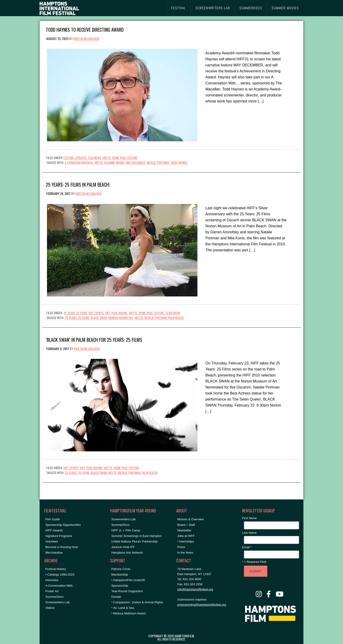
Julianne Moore (114, 162)
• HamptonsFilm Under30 (128, 580)
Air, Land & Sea (124, 608)
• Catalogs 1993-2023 (60, 575)
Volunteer (52, 541)
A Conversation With (79, 162)
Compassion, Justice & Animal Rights (138, 602)
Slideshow (173, 313)
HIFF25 (133, 313)
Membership (120, 575)
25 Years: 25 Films (77, 318)
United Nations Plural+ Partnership (134, 541)
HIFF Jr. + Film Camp (126, 530)
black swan (99, 318)
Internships (187, 541)
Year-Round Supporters (127, 591)
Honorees (52, 580)
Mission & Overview (190, 519)
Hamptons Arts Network (127, 553)
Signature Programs (59, 536)
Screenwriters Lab (58, 602)
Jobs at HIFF (186, 536)
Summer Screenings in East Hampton (136, 536)
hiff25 (139, 318)
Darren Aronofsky (121, 318)
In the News (185, 553)
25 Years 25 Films (75, 313)
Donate (116, 597)
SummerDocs (55, 597)
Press (181, 547)
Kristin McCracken (86, 39)
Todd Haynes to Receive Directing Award (85, 29)
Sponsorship (120, 586)
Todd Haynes (179, 162)
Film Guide (53, 519)
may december (136, 162)
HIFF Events (96, 313)
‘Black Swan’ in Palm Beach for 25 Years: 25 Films (94, 339)
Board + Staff (186, 525)
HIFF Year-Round (116, 313)
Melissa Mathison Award (129, 613)
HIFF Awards (54, 530)
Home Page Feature (125, 158)
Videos (50, 608)
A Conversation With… (61, 586)
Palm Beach (176, 318)
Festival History (56, 569)
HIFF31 (107, 158)
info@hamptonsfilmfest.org (195, 589)
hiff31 (98, 162)
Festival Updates (75, 158)
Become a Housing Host (62, 547)
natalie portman (158, 162)
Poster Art (52, 591)
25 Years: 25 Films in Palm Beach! (78, 184)
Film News (95, 158)
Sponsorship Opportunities (63, 525)
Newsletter (184, 530)
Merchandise (54, 553)
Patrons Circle (121, 569)
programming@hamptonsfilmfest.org (202, 605)
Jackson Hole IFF (123, 547)
